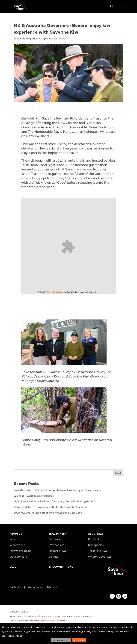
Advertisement (56, 292)
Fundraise (55, 539)
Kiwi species (96, 545)
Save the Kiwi (23, 38)
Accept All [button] (79, 640)
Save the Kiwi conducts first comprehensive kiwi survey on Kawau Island (57, 490)
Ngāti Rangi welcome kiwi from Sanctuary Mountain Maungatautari (54, 501)
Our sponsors (18, 556)
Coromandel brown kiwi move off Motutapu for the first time (50, 507)
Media (48, 38)
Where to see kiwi (99, 556)
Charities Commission (49, 621)
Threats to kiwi (97, 551)
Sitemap (52, 587)
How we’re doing (21, 551)
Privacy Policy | (37, 587)
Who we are (17, 545)
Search (118, 473)
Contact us (16, 587)
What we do (17, 539)
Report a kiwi (57, 551)
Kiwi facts (94, 539)
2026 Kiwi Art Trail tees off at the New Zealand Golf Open (48, 512)
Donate (54, 556)
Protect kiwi (57, 545)
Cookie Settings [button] (61, 640)
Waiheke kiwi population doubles (34, 496)
